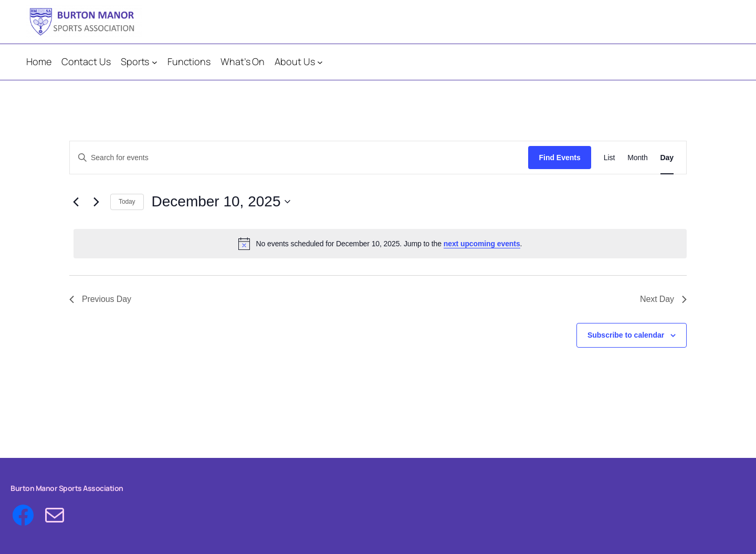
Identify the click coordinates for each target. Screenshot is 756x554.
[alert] (380, 244)
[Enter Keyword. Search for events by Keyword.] (299, 158)
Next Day (663, 299)
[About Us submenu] (320, 62)
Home (39, 61)
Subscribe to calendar (626, 335)
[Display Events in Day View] (667, 158)
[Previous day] (76, 202)
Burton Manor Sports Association (67, 488)
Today (127, 202)
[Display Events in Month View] (637, 158)
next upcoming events (482, 244)
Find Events (559, 158)
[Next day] (96, 202)
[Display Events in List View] (609, 158)
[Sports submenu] (155, 62)
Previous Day (100, 299)
